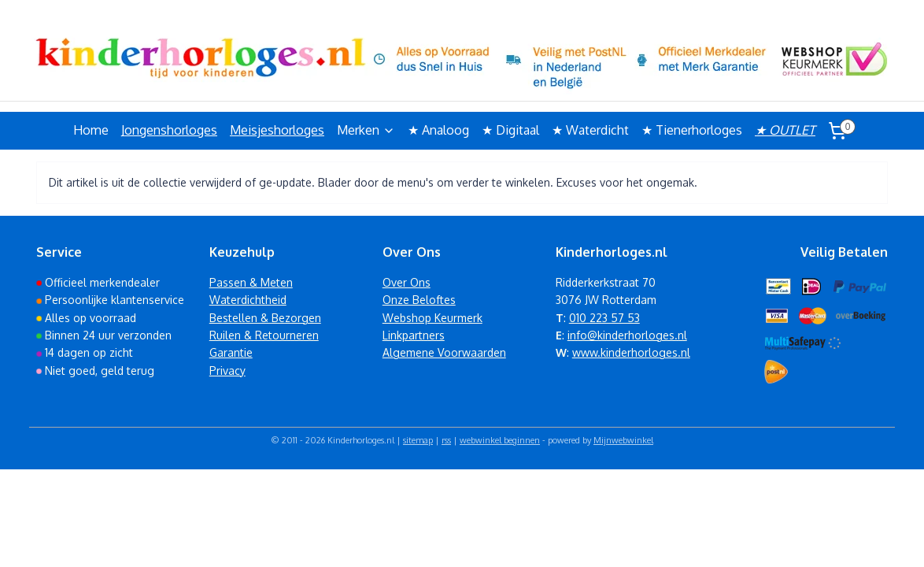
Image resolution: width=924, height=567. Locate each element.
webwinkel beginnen (500, 440)
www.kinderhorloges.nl (631, 352)
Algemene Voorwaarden (444, 352)
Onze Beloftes (419, 300)
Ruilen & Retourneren (264, 335)
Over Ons (407, 282)
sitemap (418, 440)
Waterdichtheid (248, 300)
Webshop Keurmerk (432, 318)
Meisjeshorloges (277, 130)
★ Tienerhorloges (692, 130)
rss (446, 440)
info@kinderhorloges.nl (627, 335)
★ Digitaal (510, 130)
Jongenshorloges (169, 130)
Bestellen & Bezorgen (265, 318)
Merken (366, 130)
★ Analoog (438, 130)
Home (91, 130)
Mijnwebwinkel (623, 440)
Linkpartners (414, 335)
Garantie (231, 352)
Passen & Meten (251, 282)
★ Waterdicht (590, 130)
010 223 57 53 (604, 318)
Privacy (227, 371)
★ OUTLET (785, 130)
